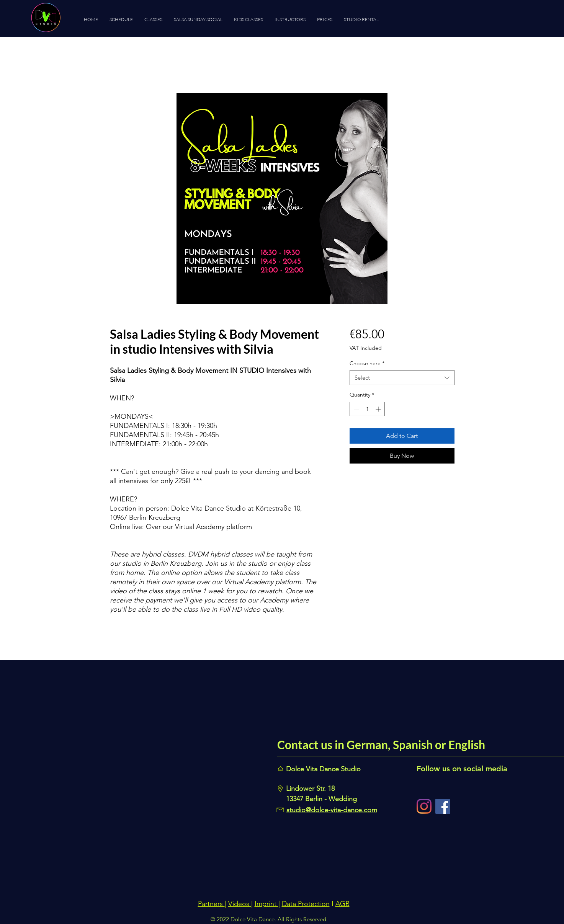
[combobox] (402, 378)
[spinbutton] (367, 409)
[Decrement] (356, 409)
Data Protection (306, 904)
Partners (211, 904)
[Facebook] (443, 806)
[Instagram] (424, 806)
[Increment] (379, 409)
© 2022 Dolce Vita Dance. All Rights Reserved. (269, 919)
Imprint (266, 904)
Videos (240, 904)
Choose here (367, 363)
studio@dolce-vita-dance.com (332, 810)
